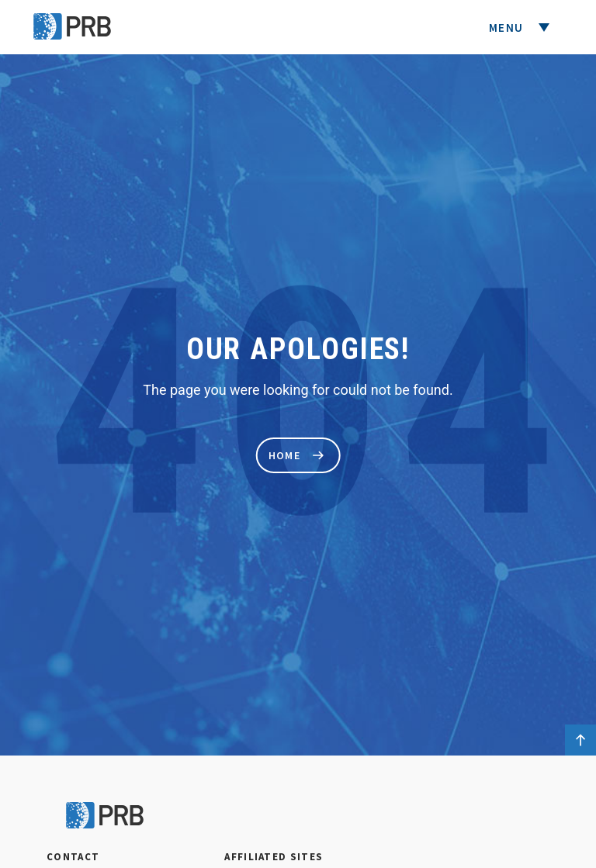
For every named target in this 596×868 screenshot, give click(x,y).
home (296, 455)
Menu (508, 28)
